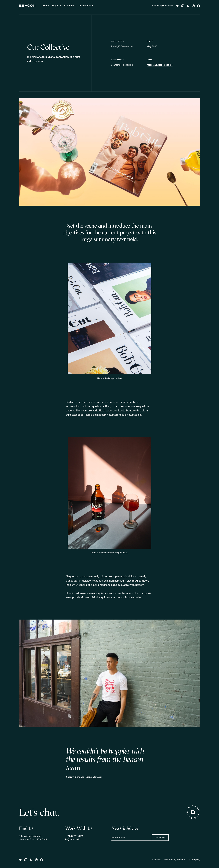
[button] (56, 6)
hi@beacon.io (73, 839)
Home (46, 6)
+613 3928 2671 (74, 836)
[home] (27, 6)
